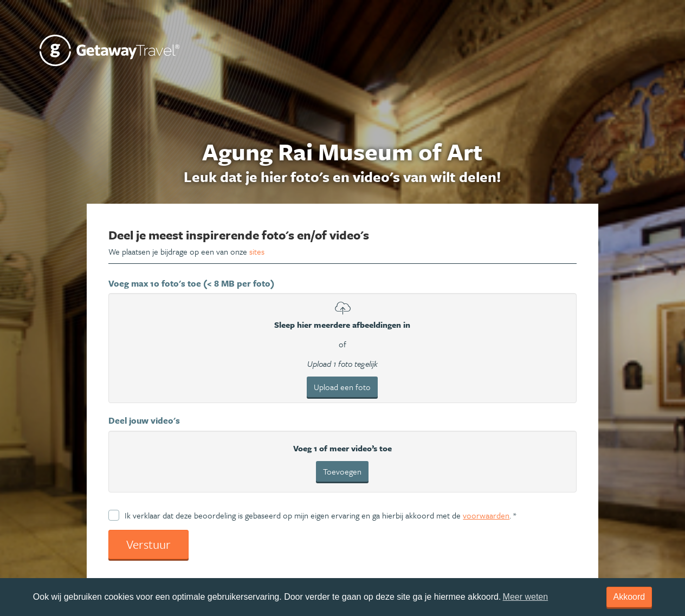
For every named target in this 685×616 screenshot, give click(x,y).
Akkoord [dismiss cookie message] (629, 597)
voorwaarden (486, 515)
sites (257, 251)
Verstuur (148, 544)
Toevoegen (342, 471)
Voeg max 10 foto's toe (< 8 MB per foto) (191, 283)
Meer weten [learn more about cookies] (526, 597)
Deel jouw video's (144, 420)
